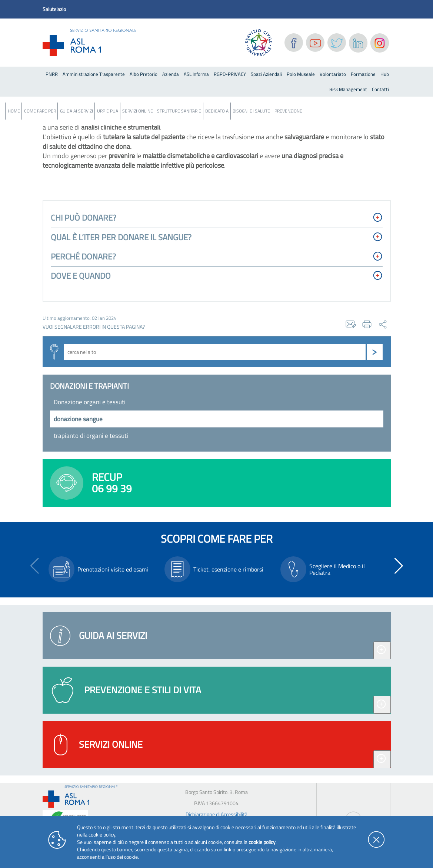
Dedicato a (217, 111)
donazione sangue (78, 419)
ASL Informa (196, 74)
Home (14, 111)
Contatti (380, 89)
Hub (385, 74)
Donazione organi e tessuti (90, 402)
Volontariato (333, 74)
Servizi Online (138, 111)
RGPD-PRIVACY (230, 74)
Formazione (363, 74)
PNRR (52, 74)
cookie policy (262, 842)
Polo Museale (301, 74)
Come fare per (40, 111)
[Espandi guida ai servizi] (382, 650)
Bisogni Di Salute (251, 111)
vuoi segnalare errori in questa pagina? (94, 327)
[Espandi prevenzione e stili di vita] (382, 705)
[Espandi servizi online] (382, 759)
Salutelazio (54, 9)
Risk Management (348, 89)
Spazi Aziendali (266, 74)
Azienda (171, 74)
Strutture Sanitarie (179, 111)
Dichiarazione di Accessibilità (216, 814)
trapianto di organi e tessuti (91, 436)
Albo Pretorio (144, 74)
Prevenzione (288, 111)
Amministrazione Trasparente (94, 74)
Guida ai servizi (76, 111)
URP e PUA (108, 111)
